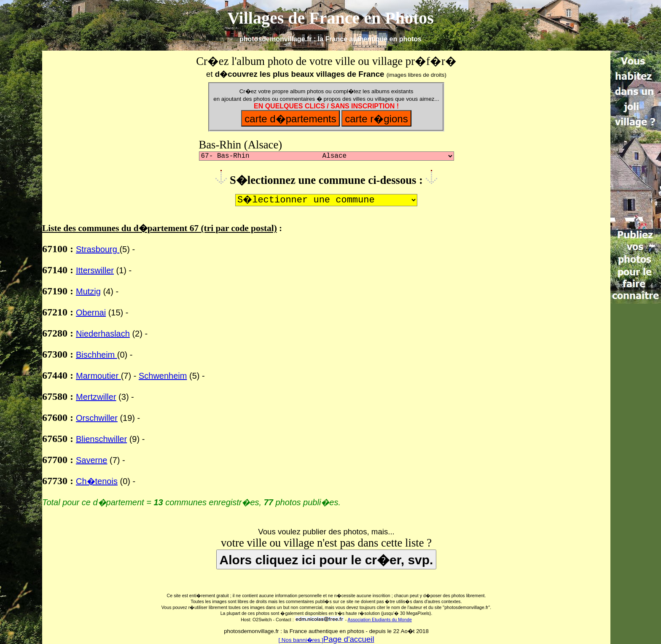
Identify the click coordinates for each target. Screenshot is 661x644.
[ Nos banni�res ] (301, 640)
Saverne (92, 460)
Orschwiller (97, 418)
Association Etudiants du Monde (380, 620)
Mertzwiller (96, 397)
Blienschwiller (101, 439)
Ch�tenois (97, 481)
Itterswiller (95, 270)
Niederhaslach (103, 334)
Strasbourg (98, 249)
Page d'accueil (349, 639)
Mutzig (88, 291)
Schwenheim (163, 376)
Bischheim (97, 355)
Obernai (91, 313)
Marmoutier (98, 376)
